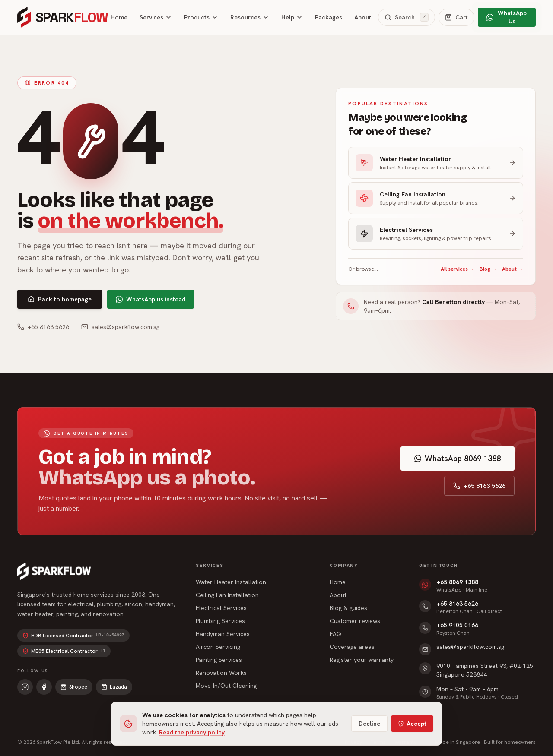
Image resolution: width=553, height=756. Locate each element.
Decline (369, 724)
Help (292, 17)
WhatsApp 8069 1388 (458, 458)
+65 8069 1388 (457, 582)
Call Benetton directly (453, 302)
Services (156, 17)
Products (201, 17)
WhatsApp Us (506, 17)
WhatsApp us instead (151, 299)
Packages (329, 17)
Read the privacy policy (192, 732)
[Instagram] (25, 687)
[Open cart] (456, 17)
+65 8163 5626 (43, 327)
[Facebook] (44, 687)
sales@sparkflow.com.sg (120, 327)
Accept (412, 724)
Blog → (488, 269)
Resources (250, 17)
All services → (458, 269)
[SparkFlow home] (60, 17)
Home (119, 17)
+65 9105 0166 (457, 625)
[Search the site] (407, 17)
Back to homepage (60, 299)
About (363, 17)
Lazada (114, 687)
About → (513, 269)
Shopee (74, 687)
